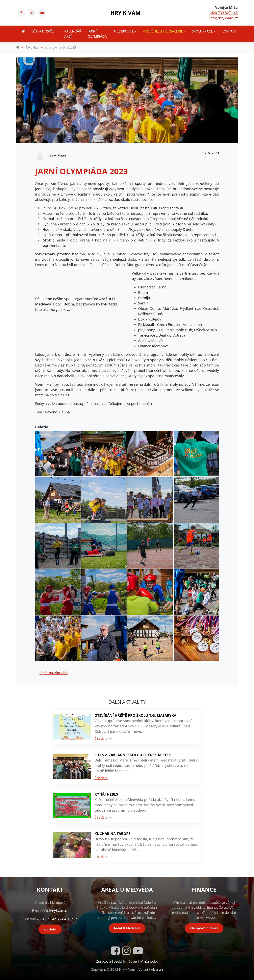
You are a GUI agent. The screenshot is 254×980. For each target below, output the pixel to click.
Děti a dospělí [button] (43, 31)
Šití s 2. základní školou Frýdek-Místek (133, 755)
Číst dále (103, 739)
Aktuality (32, 47)
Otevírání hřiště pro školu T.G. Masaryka (135, 715)
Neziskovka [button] (124, 31)
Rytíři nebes (106, 794)
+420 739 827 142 (223, 13)
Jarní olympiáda (97, 34)
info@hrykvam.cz (224, 18)
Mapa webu (149, 961)
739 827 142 (46, 919)
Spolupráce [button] (202, 31)
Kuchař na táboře (113, 834)
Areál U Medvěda (127, 928)
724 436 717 (67, 919)
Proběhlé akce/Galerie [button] (163, 31)
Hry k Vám (125, 13)
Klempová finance (204, 928)
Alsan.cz (157, 969)
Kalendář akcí (73, 34)
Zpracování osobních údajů (116, 961)
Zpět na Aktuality (52, 673)
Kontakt (229, 31)
